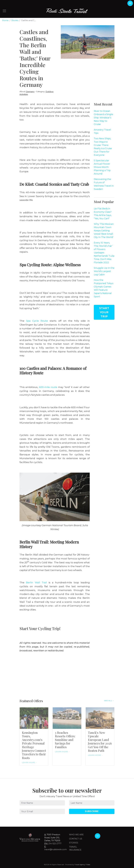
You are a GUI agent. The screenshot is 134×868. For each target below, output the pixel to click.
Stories (15, 20)
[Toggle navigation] (4, 11)
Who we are (76, 835)
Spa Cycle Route (37, 321)
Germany (30, 91)
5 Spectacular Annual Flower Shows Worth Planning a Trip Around (102, 167)
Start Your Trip (104, 312)
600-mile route (48, 387)
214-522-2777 (55, 844)
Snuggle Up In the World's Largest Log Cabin (104, 271)
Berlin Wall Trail (36, 582)
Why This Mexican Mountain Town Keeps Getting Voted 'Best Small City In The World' (104, 231)
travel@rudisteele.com (56, 849)
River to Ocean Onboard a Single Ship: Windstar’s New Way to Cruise (103, 118)
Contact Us (76, 839)
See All (108, 701)
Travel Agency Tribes (82, 865)
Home (5, 20)
